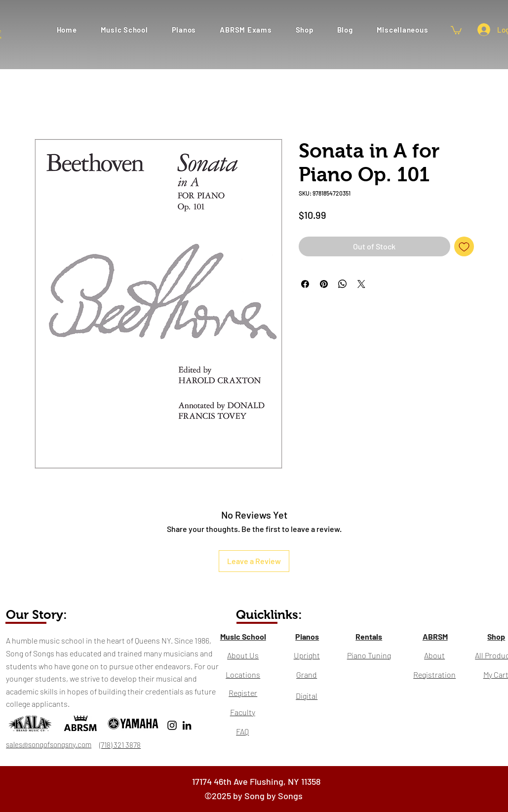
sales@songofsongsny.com (49, 744)
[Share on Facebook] (305, 284)
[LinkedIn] (187, 725)
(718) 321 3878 (120, 745)
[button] (246, 29)
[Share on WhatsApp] (343, 284)
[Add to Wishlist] (464, 246)
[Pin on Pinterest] (324, 284)
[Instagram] (172, 725)
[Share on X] (361, 284)
